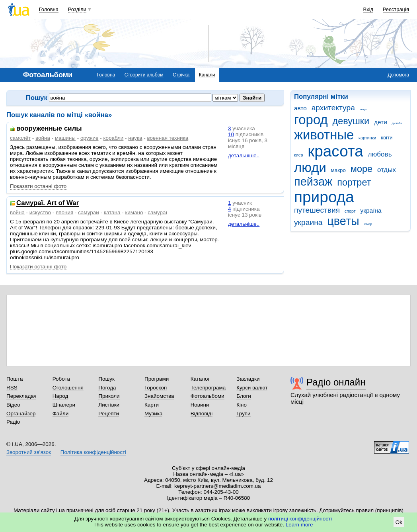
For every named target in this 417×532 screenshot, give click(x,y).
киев (298, 155)
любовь (380, 154)
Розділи (77, 9)
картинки (367, 138)
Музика (153, 414)
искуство (40, 212)
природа (324, 197)
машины (65, 138)
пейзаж (313, 182)
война (43, 138)
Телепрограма (208, 388)
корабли (113, 138)
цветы (343, 221)
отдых (387, 170)
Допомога (398, 75)
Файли (61, 414)
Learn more (299, 525)
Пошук (106, 379)
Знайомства (159, 396)
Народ (60, 396)
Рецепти (109, 414)
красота (335, 151)
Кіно (242, 405)
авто (300, 108)
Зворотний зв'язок (29, 452)
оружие (90, 138)
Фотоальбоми (208, 396)
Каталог (200, 379)
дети (381, 122)
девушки (351, 121)
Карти (152, 405)
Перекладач (21, 396)
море (361, 169)
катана (112, 212)
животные (324, 135)
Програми (157, 379)
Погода (107, 388)
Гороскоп (156, 388)
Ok (399, 522)
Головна (49, 9)
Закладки (248, 379)
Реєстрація (396, 9)
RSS (12, 388)
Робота (61, 379)
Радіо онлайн (336, 382)
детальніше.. (244, 155)
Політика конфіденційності (93, 452)
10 (231, 134)
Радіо (13, 422)
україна (371, 210)
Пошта (15, 379)
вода (363, 109)
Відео (13, 405)
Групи (243, 414)
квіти (387, 138)
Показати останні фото (38, 186)
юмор (368, 224)
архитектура (333, 108)
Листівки (109, 405)
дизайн (397, 123)
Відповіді (202, 414)
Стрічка (181, 75)
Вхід (368, 9)
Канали (207, 75)
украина (308, 222)
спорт (350, 211)
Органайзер (21, 414)
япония (64, 212)
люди (310, 167)
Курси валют (252, 388)
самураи (89, 212)
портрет (354, 182)
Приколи (109, 396)
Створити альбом (144, 75)
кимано (134, 212)
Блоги (244, 396)
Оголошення (68, 388)
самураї (157, 212)
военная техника (168, 138)
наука (135, 138)
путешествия (317, 210)
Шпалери (64, 405)
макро (339, 170)
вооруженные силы (49, 129)
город (311, 120)
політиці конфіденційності (300, 519)
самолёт (20, 138)
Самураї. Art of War (48, 203)
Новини (200, 405)
